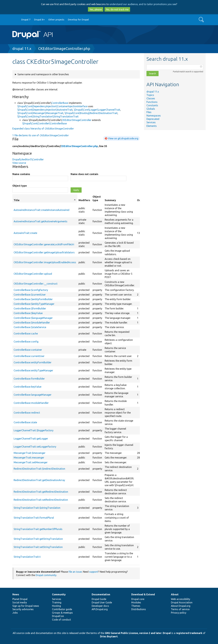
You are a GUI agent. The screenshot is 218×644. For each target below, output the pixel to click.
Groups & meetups (62, 613)
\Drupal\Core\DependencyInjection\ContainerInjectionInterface (52, 106)
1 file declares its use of (40, 135)
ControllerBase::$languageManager (33, 318)
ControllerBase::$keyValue (28, 313)
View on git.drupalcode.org (123, 138)
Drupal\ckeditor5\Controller (28, 159)
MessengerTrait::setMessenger (31, 462)
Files (149, 112)
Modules (136, 602)
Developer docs (100, 606)
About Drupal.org (181, 606)
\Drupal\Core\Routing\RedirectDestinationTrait (91, 113)
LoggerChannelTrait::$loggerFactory (34, 430)
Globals (151, 109)
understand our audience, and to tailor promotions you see (143, 4)
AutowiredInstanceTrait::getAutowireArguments (40, 221)
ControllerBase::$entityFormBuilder (33, 299)
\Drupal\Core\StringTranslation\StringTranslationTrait (48, 116)
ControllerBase (60, 103)
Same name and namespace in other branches (43, 74)
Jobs (15, 613)
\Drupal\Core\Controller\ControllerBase (45, 123)
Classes (151, 98)
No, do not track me (117, 9)
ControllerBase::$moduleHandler (32, 323)
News (16, 594)
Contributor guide (62, 609)
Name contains (21, 174)
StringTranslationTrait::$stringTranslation (37, 508)
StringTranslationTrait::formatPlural (34, 518)
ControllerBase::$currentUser (30, 295)
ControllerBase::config (26, 342)
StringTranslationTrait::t (27, 557)
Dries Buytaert (109, 636)
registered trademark (189, 633)
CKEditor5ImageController (77, 120)
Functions (152, 102)
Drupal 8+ (39, 20)
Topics (150, 95)
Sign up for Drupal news (26, 606)
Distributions (139, 609)
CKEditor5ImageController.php (64, 49)
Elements (152, 126)
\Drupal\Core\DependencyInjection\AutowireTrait (45, 110)
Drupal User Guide (102, 602)
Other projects (56, 20)
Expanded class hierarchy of (43, 129)
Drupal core (138, 599)
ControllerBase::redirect (27, 413)
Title (45, 200)
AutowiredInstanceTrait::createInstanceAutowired (41, 210)
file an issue (75, 572)
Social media (20, 602)
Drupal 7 (26, 20)
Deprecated (153, 119)
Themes (136, 606)
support (94, 572)
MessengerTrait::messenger (29, 458)
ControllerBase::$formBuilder (30, 308)
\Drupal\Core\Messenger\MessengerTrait (40, 113)
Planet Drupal (20, 599)
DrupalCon (58, 616)
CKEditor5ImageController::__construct (36, 284)
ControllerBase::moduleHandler (31, 403)
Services (151, 122)
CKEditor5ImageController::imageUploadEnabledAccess (45, 262)
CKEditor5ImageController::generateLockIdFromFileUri (44, 244)
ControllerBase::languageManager (33, 395)
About (175, 594)
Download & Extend (143, 594)
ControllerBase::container (28, 350)
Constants (152, 105)
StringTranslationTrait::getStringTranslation (38, 539)
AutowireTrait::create (25, 233)
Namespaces (154, 116)
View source (19, 163)
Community (59, 594)
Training (57, 602)
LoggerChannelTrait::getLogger (31, 439)
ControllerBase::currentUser (29, 356)
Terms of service (180, 609)
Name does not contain (84, 174)
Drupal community (46, 575)
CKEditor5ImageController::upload (33, 274)
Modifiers (84, 200)
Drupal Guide (99, 599)
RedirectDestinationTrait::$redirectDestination (39, 469)
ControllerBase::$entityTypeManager (34, 304)
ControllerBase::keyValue (27, 387)
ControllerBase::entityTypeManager (33, 370)
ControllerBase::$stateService (30, 327)
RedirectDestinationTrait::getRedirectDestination (41, 492)
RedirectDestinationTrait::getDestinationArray (39, 480)
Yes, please (96, 9)
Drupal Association (182, 602)
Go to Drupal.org (15, 20)
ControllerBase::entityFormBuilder (33, 362)
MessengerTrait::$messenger (29, 453)
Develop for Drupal (78, 20)
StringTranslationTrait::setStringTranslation (38, 547)
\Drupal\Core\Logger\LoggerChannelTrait (97, 110)
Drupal (167, 633)
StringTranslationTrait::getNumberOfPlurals (38, 529)
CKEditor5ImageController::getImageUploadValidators (44, 252)
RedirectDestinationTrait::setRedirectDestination (41, 500)
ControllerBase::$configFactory (31, 290)
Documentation (101, 594)
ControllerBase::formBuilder (29, 379)
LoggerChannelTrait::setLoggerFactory (35, 447)
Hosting (56, 606)
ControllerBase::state (25, 422)
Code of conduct (61, 620)
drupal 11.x (22, 49)
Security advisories (23, 609)
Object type (20, 186)
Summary (110, 200)
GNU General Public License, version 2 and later (133, 633)
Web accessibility (181, 599)
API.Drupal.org (100, 609)
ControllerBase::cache (26, 334)
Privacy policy (179, 613)
